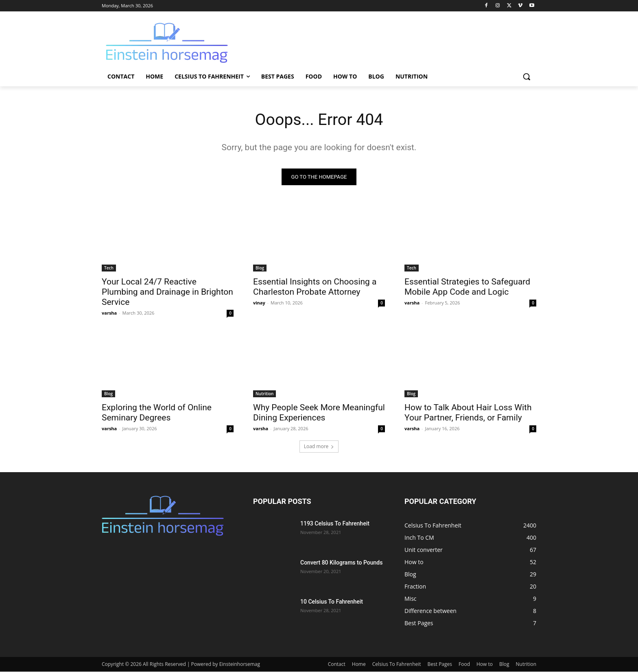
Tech (109, 268)
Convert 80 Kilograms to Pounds (341, 563)
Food (464, 664)
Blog (260, 268)
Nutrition (264, 394)
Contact (337, 664)
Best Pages (440, 664)
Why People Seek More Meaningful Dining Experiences (319, 413)
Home (359, 664)
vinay (259, 303)
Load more (319, 447)
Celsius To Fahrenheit (397, 664)
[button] (527, 77)
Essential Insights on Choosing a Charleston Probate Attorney (315, 287)
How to (485, 664)
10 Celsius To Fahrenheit (332, 602)
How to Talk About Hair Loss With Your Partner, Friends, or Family (468, 413)
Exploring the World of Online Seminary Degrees (157, 413)
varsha (109, 313)
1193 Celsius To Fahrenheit (335, 524)
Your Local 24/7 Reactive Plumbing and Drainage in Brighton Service (167, 292)
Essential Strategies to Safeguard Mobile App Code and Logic (467, 287)
